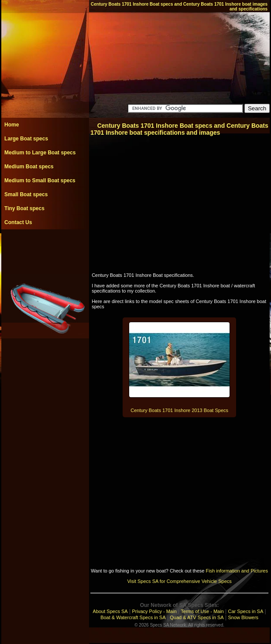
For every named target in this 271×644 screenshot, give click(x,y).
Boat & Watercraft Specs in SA (133, 617)
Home (12, 125)
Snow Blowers (243, 617)
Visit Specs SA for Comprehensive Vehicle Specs (179, 581)
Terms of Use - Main (202, 611)
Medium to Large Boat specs (40, 153)
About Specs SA (110, 611)
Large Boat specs (26, 139)
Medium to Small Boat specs (40, 181)
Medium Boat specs (29, 167)
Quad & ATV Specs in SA (197, 617)
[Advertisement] (45, 249)
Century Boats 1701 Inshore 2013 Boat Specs (179, 410)
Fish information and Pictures (237, 571)
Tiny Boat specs (24, 208)
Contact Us (18, 222)
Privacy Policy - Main (154, 611)
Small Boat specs (26, 194)
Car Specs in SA (246, 611)
